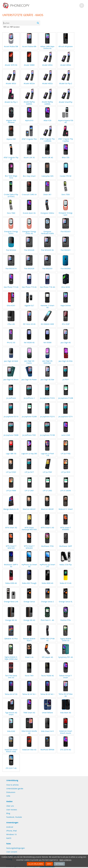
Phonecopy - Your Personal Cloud (16, 6)
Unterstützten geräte (15, 788)
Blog (8, 813)
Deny (49, 864)
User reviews (12, 810)
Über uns (10, 806)
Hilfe (8, 796)
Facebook (10, 817)
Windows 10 (11, 834)
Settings (59, 864)
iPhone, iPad (11, 831)
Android (10, 827)
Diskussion (11, 792)
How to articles (12, 785)
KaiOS (9, 838)
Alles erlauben (36, 864)
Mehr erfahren (65, 860)
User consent (12, 852)
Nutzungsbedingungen (16, 848)
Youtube (18, 817)
